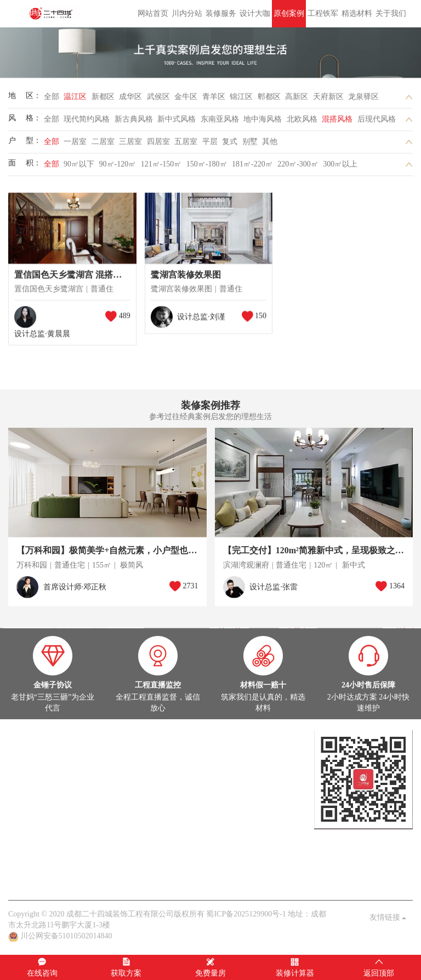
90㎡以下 (79, 167)
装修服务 (221, 13)
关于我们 (391, 13)
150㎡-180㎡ (207, 167)
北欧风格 (302, 122)
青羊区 (214, 100)
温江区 (75, 100)
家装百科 (89, 845)
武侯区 (158, 100)
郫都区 (269, 100)
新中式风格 (177, 122)
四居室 (158, 145)
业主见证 (122, 845)
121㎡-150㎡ (161, 167)
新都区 (103, 100)
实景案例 (24, 779)
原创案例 (289, 13)
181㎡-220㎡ (252, 167)
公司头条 (24, 845)
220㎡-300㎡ (298, 167)
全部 (52, 100)
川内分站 (187, 13)
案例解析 (56, 845)
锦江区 (241, 100)
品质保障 (81, 878)
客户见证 (114, 878)
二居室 (103, 145)
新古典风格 (134, 122)
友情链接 (388, 917)
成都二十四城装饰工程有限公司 (53, 14)
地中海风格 (263, 122)
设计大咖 (255, 13)
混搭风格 (337, 122)
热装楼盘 (24, 812)
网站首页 (153, 13)
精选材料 (357, 13)
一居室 (75, 145)
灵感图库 (89, 779)
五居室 (186, 145)
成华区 (130, 100)
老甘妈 (20, 878)
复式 (230, 145)
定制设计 (24, 746)
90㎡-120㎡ (118, 167)
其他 (270, 145)
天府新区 (328, 100)
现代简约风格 (87, 122)
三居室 (130, 145)
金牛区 (186, 100)
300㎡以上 (340, 167)
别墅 (250, 145)
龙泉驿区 (363, 100)
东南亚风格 (220, 122)
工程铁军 (323, 13)
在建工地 (56, 779)
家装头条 (24, 834)
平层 (210, 145)
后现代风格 (377, 122)
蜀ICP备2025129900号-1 (246, 914)
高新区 (297, 100)
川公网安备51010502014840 (66, 936)
